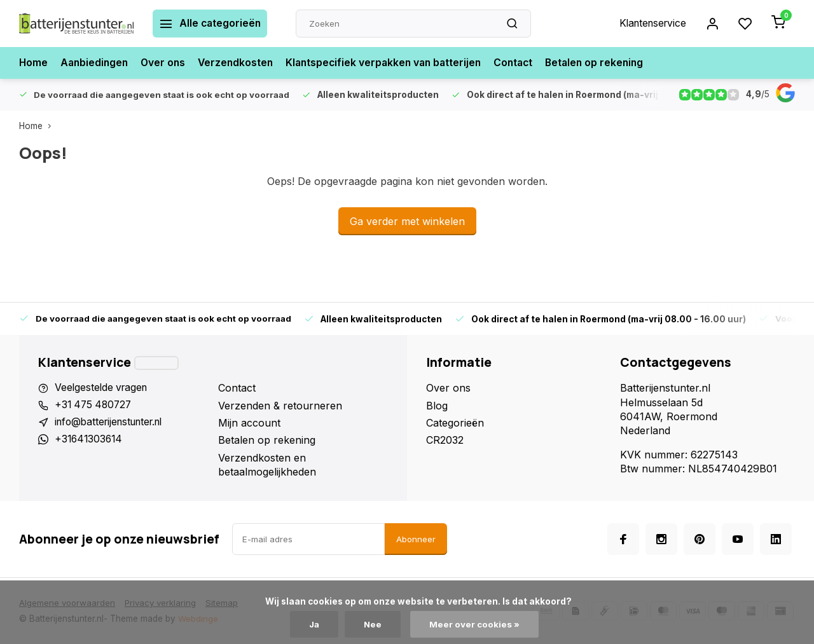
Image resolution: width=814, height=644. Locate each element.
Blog (437, 406)
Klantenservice (651, 24)
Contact (526, 63)
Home (34, 63)
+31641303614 (90, 440)
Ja (314, 624)
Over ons (167, 63)
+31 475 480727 (95, 406)
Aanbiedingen (96, 63)
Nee (374, 624)
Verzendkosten (241, 63)
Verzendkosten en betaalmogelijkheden (267, 465)
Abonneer (416, 539)
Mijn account (249, 423)
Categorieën (455, 423)
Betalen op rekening (610, 63)
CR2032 (445, 440)
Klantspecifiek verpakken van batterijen (392, 63)
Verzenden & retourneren (280, 406)
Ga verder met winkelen (407, 221)
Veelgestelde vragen (103, 388)
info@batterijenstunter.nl (114, 423)
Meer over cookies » (476, 624)
